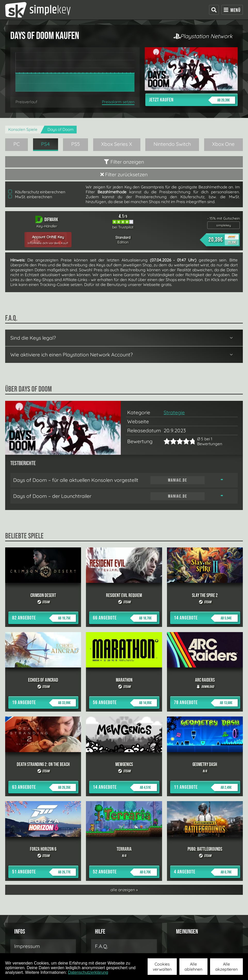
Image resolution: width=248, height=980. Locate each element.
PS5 (76, 144)
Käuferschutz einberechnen (37, 192)
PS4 (45, 144)
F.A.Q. (102, 946)
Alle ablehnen (193, 967)
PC (17, 144)
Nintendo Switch (172, 144)
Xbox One (223, 144)
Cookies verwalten (162, 967)
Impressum (27, 946)
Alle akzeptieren (226, 967)
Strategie (174, 412)
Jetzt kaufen (192, 100)
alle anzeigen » (124, 890)
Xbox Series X (117, 144)
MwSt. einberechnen (30, 197)
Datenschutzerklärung (88, 972)
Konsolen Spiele (23, 129)
